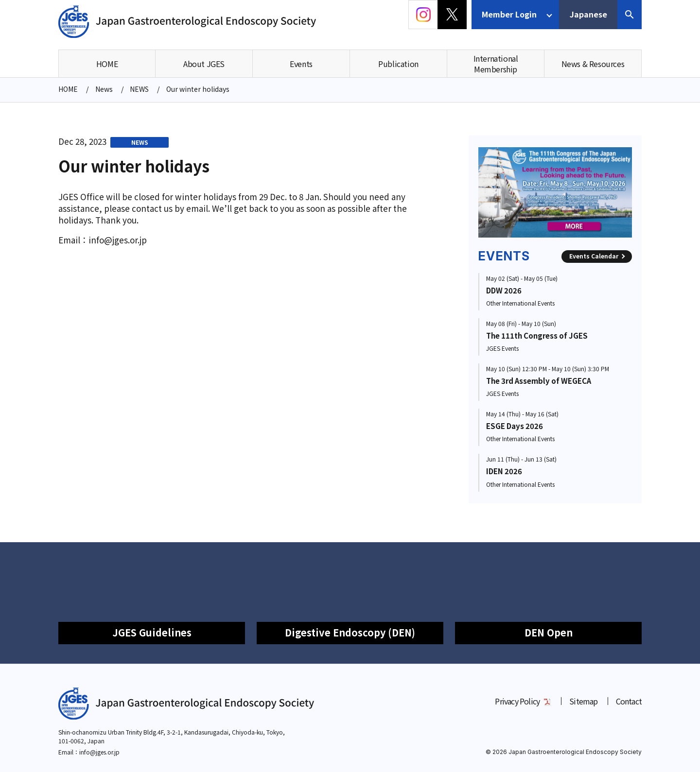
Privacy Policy (517, 701)
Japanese (588, 14)
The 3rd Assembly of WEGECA (539, 381)
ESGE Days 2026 (515, 426)
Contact (629, 701)
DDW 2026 (504, 290)
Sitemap (583, 701)
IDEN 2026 (504, 471)
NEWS (140, 142)
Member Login (509, 14)
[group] (555, 192)
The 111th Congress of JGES (537, 335)
